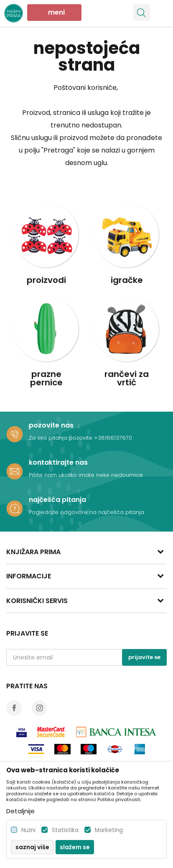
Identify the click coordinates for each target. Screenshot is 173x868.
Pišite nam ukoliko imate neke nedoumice (86, 475)
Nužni (28, 830)
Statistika (65, 830)
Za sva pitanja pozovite (61, 438)
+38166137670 (113, 438)
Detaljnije (20, 811)
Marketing (109, 830)
